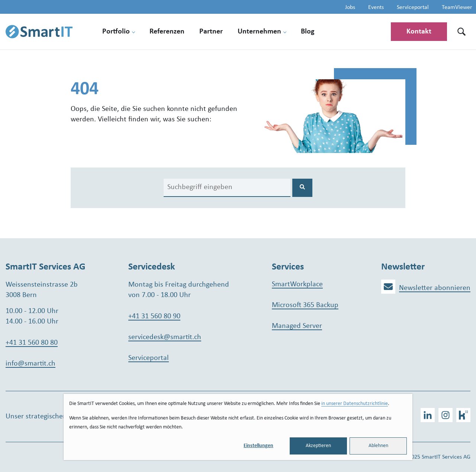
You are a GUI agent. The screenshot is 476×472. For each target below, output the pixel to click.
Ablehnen (378, 446)
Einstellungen (258, 446)
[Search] (227, 188)
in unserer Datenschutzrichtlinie (355, 404)
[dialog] (238, 427)
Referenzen (167, 32)
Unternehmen (259, 32)
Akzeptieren (318, 446)
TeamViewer (457, 7)
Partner (211, 32)
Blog (308, 32)
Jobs (350, 7)
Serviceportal (413, 7)
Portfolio (116, 32)
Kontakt (419, 32)
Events (376, 7)
